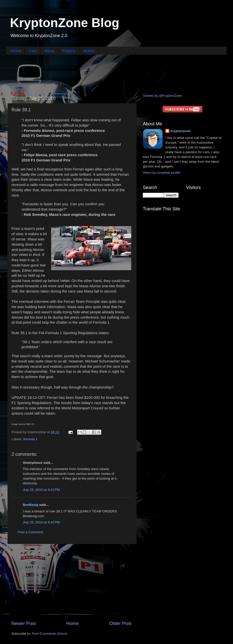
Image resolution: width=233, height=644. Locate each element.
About (49, 51)
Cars (33, 51)
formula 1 (30, 439)
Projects (69, 51)
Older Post (120, 623)
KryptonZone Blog (65, 23)
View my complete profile (162, 173)
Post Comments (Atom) (50, 634)
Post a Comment (30, 532)
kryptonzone (180, 131)
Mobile (89, 51)
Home (16, 51)
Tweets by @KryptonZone (162, 96)
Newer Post (24, 623)
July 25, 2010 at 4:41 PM (41, 490)
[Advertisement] (116, 73)
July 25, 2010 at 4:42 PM (41, 522)
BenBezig (31, 505)
